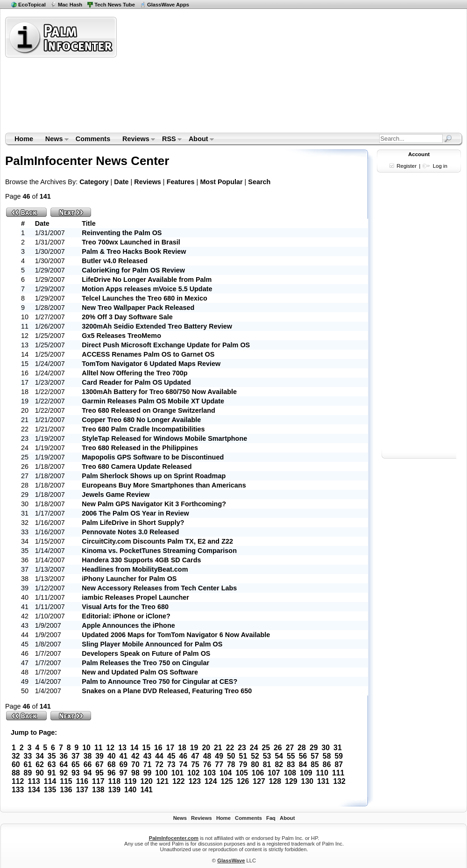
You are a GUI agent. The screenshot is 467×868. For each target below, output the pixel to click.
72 (159, 764)
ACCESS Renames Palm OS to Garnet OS (148, 354)
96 (112, 773)
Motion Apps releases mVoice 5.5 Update (147, 289)
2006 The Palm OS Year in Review (135, 513)
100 (161, 773)
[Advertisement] (187, 74)
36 (64, 756)
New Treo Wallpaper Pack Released (138, 308)
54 (279, 756)
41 (123, 756)
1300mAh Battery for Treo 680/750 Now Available (159, 392)
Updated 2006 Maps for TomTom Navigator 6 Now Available (176, 635)
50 (231, 756)
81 (267, 764)
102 (193, 773)
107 (274, 773)
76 (207, 764)
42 (135, 756)
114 (50, 781)
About (198, 140)
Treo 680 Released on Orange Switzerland (149, 410)
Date (121, 182)
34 (40, 756)
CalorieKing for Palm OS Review (133, 270)
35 (52, 756)
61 (28, 764)
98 (135, 773)
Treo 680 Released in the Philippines (140, 448)
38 (88, 756)
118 (114, 781)
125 (226, 781)
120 (146, 781)
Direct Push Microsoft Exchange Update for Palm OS (166, 345)
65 (76, 764)
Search (259, 182)
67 (99, 764)
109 (306, 773)
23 (242, 748)
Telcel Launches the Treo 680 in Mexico (144, 298)
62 (40, 764)
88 (16, 773)
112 (18, 781)
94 (88, 773)
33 (28, 756)
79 (243, 764)
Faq (271, 818)
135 (50, 790)
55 (291, 756)
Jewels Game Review (116, 495)
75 (195, 764)
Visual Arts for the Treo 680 (125, 607)
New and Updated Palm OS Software (140, 672)
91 (52, 773)
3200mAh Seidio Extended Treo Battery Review (157, 326)
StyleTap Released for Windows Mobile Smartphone (164, 438)
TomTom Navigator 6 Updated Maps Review (151, 364)
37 (76, 756)
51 (243, 756)
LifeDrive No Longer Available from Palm (147, 280)
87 (339, 764)
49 (219, 756)
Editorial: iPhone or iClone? (126, 616)
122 (178, 781)
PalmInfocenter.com (174, 838)
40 (112, 756)
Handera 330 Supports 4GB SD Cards (141, 560)
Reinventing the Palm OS (122, 233)
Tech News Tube (115, 5)
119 (130, 781)
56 (303, 756)
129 (291, 781)
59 (339, 756)
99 (148, 773)
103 (210, 773)
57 (315, 756)
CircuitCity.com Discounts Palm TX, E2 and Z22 (157, 541)
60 (16, 764)
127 (259, 781)
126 (243, 781)
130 (307, 781)
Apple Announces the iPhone (128, 625)
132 (339, 781)
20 (206, 748)
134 (34, 790)
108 (290, 773)
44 (159, 756)
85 (315, 764)
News (54, 140)
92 (64, 773)
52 (255, 756)
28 (302, 748)
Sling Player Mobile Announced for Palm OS (152, 644)
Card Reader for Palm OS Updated (136, 382)
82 (279, 764)
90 (40, 773)
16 (158, 748)
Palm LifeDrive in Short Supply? (133, 523)
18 (182, 748)
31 (338, 748)
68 (112, 764)
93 (76, 773)
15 (146, 748)
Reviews (136, 140)
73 (171, 764)
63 (52, 764)
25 (266, 748)
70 (135, 764)
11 (99, 748)
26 (278, 748)
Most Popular (221, 182)
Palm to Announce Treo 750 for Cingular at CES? (159, 681)
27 (290, 748)
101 (177, 773)
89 (28, 773)
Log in (440, 166)
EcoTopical (32, 5)
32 (16, 756)
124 (211, 781)
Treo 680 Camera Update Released (137, 466)
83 (291, 764)
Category (94, 182)
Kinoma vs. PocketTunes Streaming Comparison (159, 551)
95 (99, 773)
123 (195, 781)
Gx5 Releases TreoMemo (121, 336)
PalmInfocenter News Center (87, 161)
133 (18, 790)
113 (34, 781)
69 (123, 764)
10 (86, 748)
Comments (93, 139)
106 (258, 773)
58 (327, 756)
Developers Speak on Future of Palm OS (146, 653)
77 (219, 764)
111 (338, 773)
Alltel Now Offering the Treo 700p (134, 373)
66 (88, 764)
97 (123, 773)
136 (66, 790)
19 (194, 748)
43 (148, 756)
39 (99, 756)
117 (98, 781)
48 (207, 756)
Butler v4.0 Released (115, 261)
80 (255, 764)
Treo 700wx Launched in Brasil (131, 242)
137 (82, 790)
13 (122, 748)
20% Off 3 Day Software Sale (127, 317)
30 (326, 748)
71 (148, 764)
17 (170, 748)
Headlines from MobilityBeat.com (135, 569)
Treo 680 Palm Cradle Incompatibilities (143, 429)
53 (267, 756)
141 (146, 790)
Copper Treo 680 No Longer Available (141, 420)
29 (314, 748)
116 (82, 781)
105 (241, 773)
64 (64, 764)
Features (181, 182)
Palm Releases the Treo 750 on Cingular (145, 663)
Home (24, 139)
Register (407, 166)
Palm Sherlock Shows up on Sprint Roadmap (154, 476)
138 (98, 790)
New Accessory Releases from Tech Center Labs (159, 588)
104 (226, 773)
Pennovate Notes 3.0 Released (130, 532)
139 (114, 790)
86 (327, 764)
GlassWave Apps (168, 5)
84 (303, 764)
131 (323, 781)
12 (111, 748)
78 (231, 764)
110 (322, 773)
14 (134, 748)
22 (230, 748)
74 (184, 764)
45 (171, 756)
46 (184, 756)
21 (218, 748)
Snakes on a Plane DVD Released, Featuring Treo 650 (167, 691)
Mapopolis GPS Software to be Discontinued (153, 457)
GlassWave (231, 861)
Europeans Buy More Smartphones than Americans (164, 485)
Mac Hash (70, 5)
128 (275, 781)
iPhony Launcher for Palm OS (129, 579)
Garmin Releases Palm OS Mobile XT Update (153, 401)
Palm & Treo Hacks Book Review (134, 251)
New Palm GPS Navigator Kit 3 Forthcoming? (154, 504)
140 (130, 790)
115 (66, 781)
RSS (169, 140)
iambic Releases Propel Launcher (135, 597)
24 (254, 748)
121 (163, 781)
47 (195, 756)
